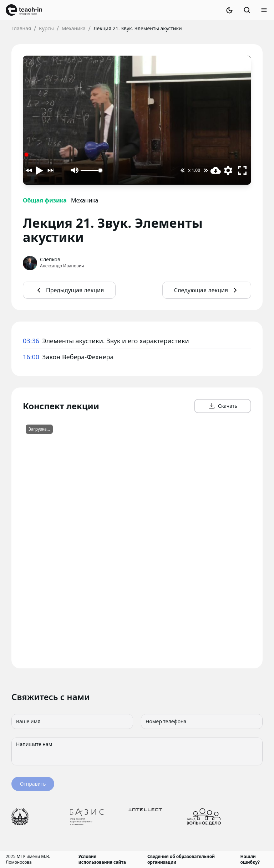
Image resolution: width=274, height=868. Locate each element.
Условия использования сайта (102, 859)
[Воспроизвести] (40, 171)
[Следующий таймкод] (50, 170)
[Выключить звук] (75, 170)
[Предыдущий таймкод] (29, 170)
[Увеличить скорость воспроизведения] (206, 170)
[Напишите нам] (137, 751)
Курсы (46, 28)
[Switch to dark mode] (229, 10)
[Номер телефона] (202, 721)
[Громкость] (91, 171)
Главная (21, 28)
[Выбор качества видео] (228, 170)
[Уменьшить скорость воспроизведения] (183, 170)
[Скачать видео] (215, 170)
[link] (24, 10)
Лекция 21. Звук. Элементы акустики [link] (138, 28)
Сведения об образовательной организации (181, 859)
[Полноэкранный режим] (242, 170)
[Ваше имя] (72, 721)
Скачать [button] (223, 406)
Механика (74, 28)
